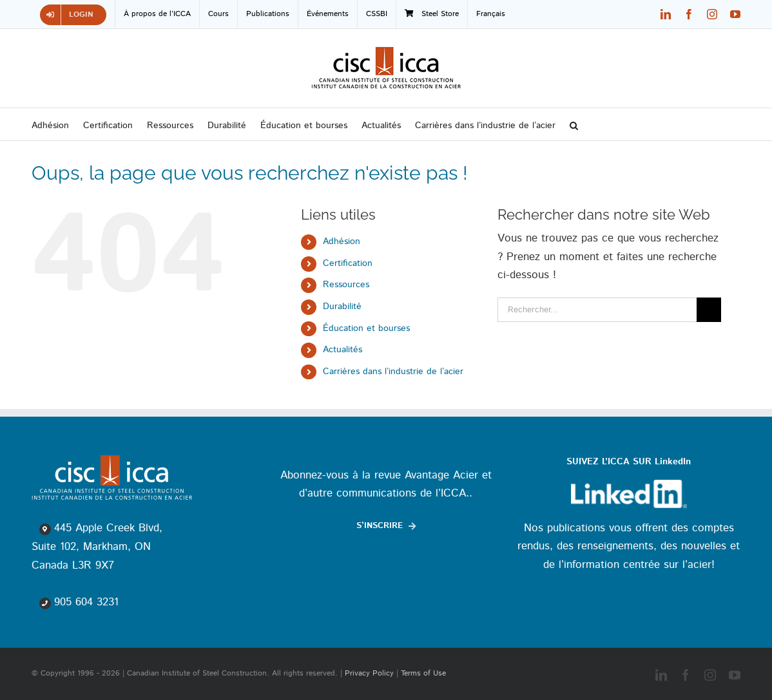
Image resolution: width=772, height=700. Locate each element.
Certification (348, 263)
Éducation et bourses (366, 328)
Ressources (346, 285)
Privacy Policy (369, 673)
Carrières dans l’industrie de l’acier (393, 372)
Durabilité (342, 307)
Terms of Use (423, 673)
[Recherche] (709, 310)
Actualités (343, 350)
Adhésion (342, 241)
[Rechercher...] (597, 310)
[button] (574, 124)
